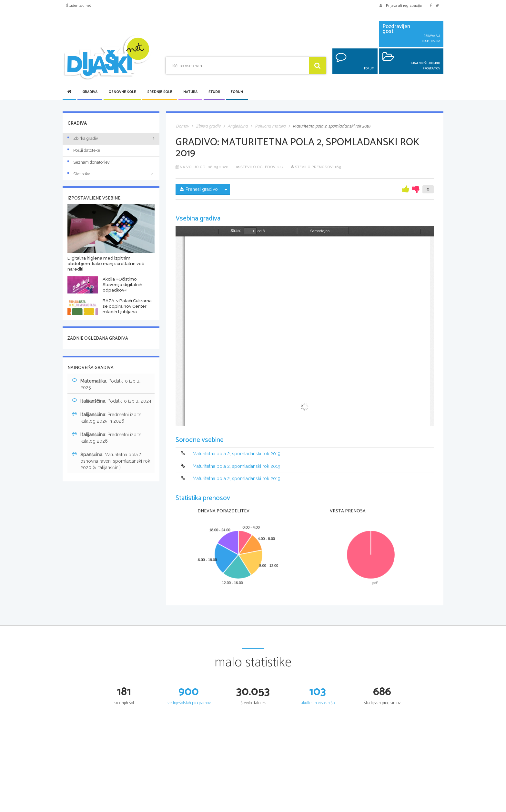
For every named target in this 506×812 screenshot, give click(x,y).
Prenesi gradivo (199, 189)
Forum (237, 92)
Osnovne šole (122, 92)
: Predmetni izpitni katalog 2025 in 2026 (107, 417)
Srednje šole (160, 92)
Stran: (236, 231)
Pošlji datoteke (84, 150)
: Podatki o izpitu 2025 (106, 384)
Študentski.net (79, 5)
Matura (190, 92)
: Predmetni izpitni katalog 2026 (107, 437)
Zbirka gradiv (83, 138)
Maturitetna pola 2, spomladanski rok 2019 (237, 454)
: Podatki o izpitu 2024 (112, 401)
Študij (214, 92)
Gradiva (90, 92)
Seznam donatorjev (89, 162)
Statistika (111, 174)
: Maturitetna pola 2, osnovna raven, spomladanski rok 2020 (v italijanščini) (111, 461)
